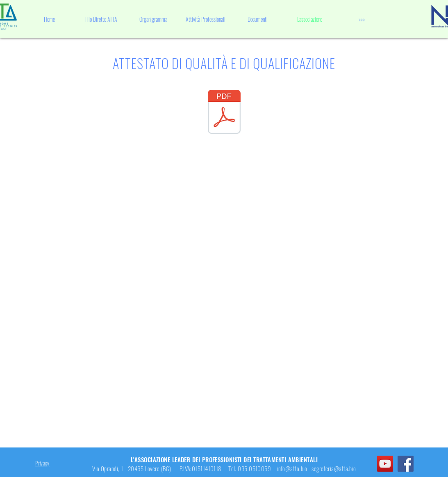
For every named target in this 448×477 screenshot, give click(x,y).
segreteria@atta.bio (334, 468)
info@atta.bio (292, 468)
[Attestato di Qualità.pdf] (224, 113)
